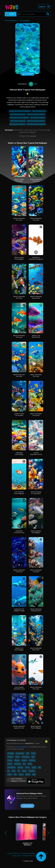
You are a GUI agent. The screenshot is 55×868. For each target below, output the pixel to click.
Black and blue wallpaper (18, 121)
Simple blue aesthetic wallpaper (19, 118)
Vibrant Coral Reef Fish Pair (36, 336)
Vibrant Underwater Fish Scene (19, 219)
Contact (10, 853)
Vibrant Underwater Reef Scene (36, 649)
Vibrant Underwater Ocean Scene (36, 297)
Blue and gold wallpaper (38, 118)
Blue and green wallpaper (18, 124)
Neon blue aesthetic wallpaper (36, 124)
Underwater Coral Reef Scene (19, 532)
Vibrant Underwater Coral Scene (36, 180)
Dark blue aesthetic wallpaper (36, 114)
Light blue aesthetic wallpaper (36, 121)
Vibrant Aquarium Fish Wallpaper (36, 532)
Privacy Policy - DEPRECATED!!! (22, 856)
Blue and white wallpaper (18, 114)
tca (33, 84)
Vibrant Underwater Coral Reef (36, 571)
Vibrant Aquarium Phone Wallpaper (36, 727)
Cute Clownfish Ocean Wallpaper (19, 493)
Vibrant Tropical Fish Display (19, 180)
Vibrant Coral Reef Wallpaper (19, 649)
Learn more (27, 806)
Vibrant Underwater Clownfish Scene (36, 610)
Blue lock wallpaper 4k (39, 111)
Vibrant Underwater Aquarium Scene (19, 727)
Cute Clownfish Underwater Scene (19, 688)
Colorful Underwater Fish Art (36, 454)
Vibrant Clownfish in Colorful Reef (36, 493)
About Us (17, 853)
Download (27, 74)
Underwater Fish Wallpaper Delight (19, 610)
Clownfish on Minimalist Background (36, 258)
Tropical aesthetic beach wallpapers (20, 111)
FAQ (35, 856)
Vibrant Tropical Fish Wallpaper (19, 258)
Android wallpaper (21, 747)
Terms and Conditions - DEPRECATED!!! (34, 853)
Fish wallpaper (25, 21)
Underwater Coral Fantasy (19, 454)
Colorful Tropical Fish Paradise (19, 415)
